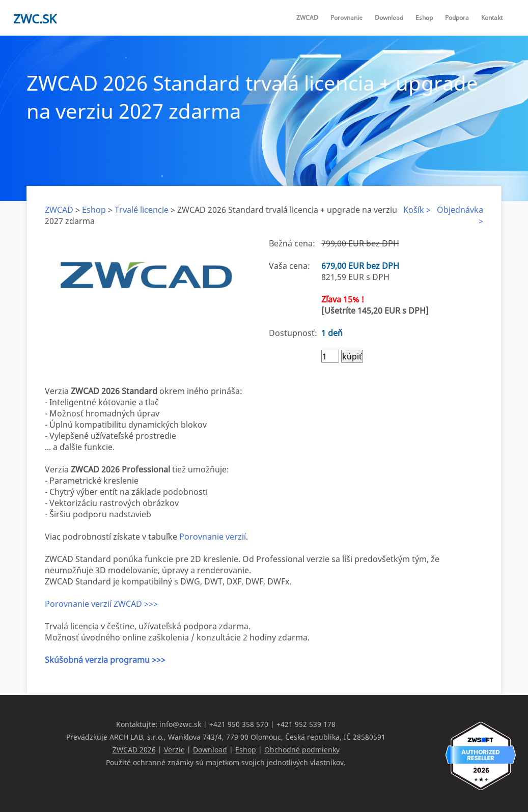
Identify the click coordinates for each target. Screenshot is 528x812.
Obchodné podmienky (302, 750)
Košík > (417, 210)
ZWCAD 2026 (134, 750)
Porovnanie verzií (213, 537)
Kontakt (492, 18)
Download (389, 18)
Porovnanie (346, 18)
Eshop (424, 18)
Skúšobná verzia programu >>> (105, 660)
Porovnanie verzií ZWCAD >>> (101, 604)
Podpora (457, 18)
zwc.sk (35, 19)
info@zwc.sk (180, 724)
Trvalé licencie (142, 210)
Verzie (174, 750)
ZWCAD (307, 18)
